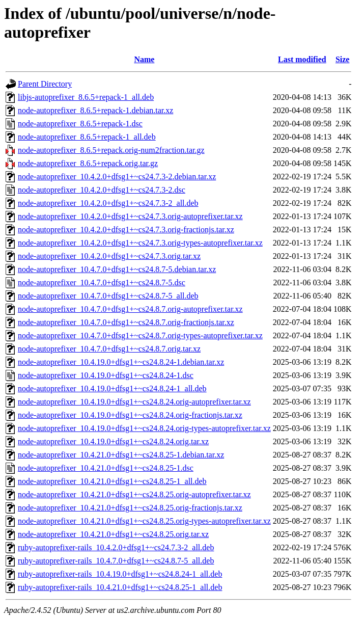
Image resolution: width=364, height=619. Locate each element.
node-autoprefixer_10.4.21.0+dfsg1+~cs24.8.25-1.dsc (106, 468)
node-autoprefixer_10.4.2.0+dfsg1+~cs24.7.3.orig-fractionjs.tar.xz (126, 230)
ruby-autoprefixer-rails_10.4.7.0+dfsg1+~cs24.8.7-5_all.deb (116, 561)
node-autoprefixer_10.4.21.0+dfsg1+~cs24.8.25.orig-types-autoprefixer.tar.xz (144, 521)
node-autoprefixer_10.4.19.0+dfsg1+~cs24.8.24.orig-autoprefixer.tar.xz (134, 402)
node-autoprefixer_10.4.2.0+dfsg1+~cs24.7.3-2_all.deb (108, 203)
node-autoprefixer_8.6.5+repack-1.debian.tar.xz (95, 110)
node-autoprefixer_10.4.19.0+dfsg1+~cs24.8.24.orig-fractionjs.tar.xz (130, 415)
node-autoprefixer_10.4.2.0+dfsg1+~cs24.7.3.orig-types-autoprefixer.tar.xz (140, 243)
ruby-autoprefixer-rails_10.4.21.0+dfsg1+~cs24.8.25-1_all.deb (120, 587)
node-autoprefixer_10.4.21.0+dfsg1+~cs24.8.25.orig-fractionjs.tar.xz (130, 508)
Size (343, 59)
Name (144, 59)
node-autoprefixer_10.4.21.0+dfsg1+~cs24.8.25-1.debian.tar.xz (121, 455)
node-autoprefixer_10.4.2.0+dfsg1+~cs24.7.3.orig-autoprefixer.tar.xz (130, 216)
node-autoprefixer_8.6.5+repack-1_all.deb (87, 137)
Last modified (302, 59)
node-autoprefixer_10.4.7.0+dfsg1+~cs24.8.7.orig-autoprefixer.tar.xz (130, 309)
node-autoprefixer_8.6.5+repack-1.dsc (80, 124)
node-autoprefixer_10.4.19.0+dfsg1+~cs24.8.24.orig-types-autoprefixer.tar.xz (144, 428)
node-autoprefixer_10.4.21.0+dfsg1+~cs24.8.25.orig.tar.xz (113, 534)
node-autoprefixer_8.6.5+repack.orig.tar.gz (88, 163)
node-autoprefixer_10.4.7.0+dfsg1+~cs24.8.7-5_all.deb (108, 296)
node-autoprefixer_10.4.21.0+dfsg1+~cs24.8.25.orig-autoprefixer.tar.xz (134, 494)
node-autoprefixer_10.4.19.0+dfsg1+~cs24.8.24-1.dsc (106, 375)
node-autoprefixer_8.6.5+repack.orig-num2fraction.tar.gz (111, 150)
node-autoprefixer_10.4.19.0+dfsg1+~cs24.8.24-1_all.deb (112, 388)
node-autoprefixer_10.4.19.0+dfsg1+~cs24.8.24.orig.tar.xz (113, 441)
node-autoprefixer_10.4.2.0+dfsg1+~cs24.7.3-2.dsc (102, 190)
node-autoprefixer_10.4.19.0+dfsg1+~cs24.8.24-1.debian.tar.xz (121, 362)
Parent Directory (45, 84)
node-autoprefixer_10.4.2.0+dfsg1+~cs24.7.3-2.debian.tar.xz (117, 177)
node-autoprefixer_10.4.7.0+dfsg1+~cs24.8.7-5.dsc (102, 282)
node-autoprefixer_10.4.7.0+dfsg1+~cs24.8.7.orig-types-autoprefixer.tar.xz (140, 335)
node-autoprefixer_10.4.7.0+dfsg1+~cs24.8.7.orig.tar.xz (109, 349)
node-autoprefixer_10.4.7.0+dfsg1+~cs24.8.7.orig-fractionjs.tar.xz (126, 322)
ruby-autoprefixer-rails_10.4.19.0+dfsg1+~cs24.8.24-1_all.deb (120, 574)
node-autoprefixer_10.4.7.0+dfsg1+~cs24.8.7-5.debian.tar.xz (117, 269)
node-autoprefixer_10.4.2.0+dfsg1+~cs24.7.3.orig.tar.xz (109, 256)
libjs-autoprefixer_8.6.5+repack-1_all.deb (86, 97)
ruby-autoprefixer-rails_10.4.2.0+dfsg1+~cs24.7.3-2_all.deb (116, 547)
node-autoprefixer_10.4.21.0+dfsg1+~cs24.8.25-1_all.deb (112, 481)
